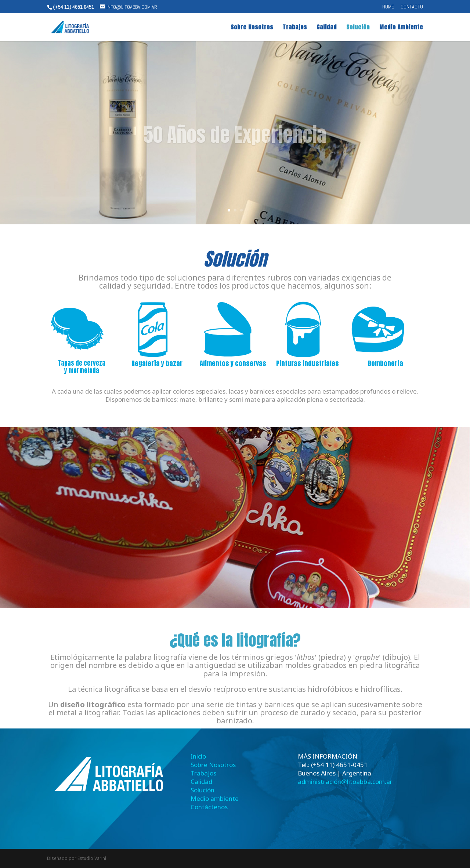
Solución (358, 28)
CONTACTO (412, 7)
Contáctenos (209, 807)
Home (388, 7)
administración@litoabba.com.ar (345, 782)
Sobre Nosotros (252, 28)
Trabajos (295, 28)
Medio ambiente (215, 798)
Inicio (198, 756)
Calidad (327, 28)
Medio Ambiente (401, 28)
